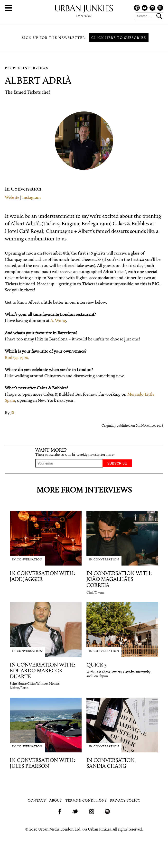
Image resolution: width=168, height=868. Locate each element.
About (56, 801)
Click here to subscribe (119, 38)
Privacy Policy (125, 801)
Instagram (31, 198)
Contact (37, 801)
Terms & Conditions (86, 801)
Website (12, 198)
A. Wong (58, 321)
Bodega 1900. (17, 358)
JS (12, 413)
